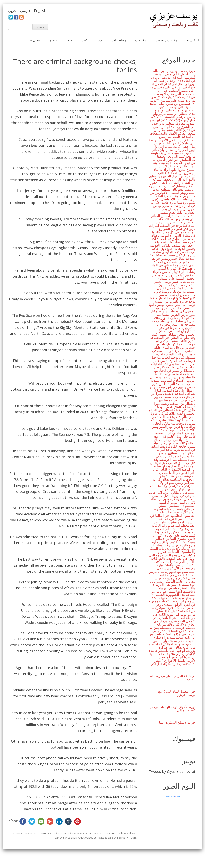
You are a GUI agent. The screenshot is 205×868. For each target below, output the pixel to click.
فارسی (25, 11)
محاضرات (119, 40)
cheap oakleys (111, 833)
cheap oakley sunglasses (87, 833)
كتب (85, 40)
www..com (173, 796)
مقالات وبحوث (166, 40)
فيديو (53, 40)
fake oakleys (129, 833)
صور (69, 40)
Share (14, 821)
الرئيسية (193, 40)
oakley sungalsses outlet (69, 838)
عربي (12, 11)
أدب (100, 40)
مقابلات (141, 40)
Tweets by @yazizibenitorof (172, 771)
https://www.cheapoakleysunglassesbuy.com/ (50, 248)
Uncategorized (48, 833)
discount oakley (110, 526)
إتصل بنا (35, 40)
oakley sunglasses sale (99, 838)
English (40, 11)
